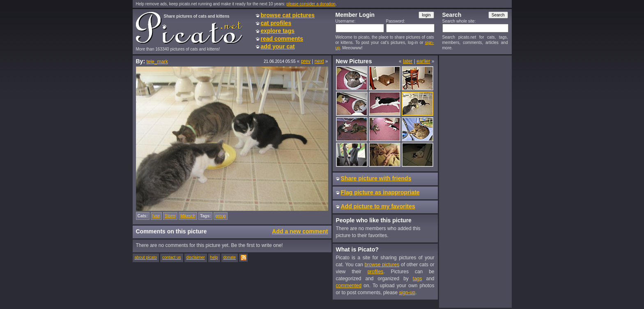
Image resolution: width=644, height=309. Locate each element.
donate (230, 257)
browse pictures (382, 265)
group (221, 216)
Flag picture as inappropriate (380, 192)
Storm (170, 216)
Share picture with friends (376, 178)
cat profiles (276, 23)
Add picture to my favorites (378, 206)
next (319, 61)
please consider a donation (311, 4)
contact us (172, 257)
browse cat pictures (288, 15)
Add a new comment (300, 231)
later (408, 61)
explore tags (278, 31)
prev (306, 61)
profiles (376, 272)
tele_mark (157, 62)
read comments (282, 39)
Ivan (156, 216)
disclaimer (196, 257)
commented (349, 286)
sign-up (407, 293)
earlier (423, 61)
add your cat (278, 46)
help (214, 257)
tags (417, 279)
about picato (146, 257)
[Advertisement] (475, 181)
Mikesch (188, 216)
